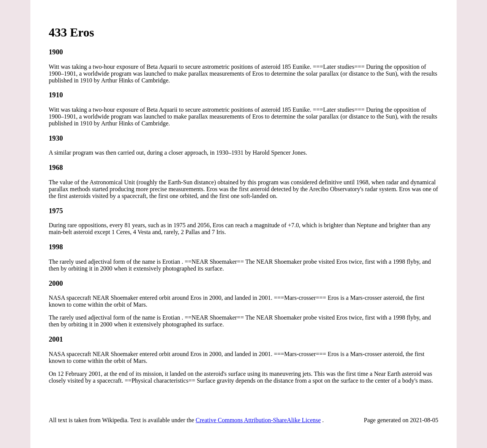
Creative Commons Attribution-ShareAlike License (258, 420)
